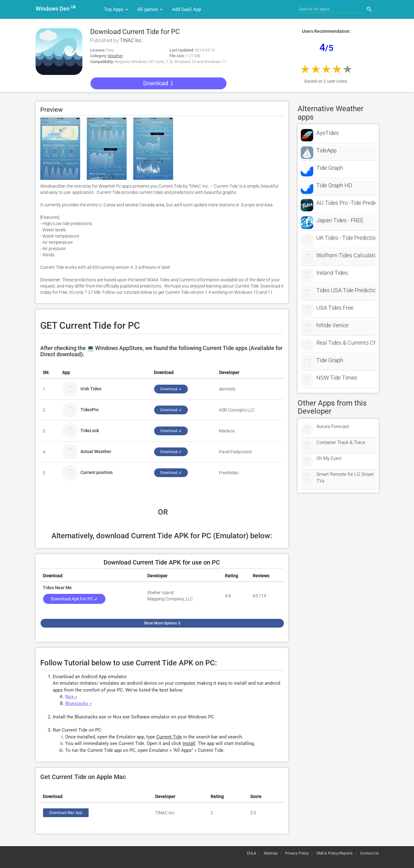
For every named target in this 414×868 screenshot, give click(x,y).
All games (150, 9)
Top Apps (116, 9)
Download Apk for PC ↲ (74, 599)
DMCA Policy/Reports (334, 853)
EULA (252, 853)
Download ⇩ (158, 83)
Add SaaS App (187, 9)
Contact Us (369, 853)
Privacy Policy (297, 853)
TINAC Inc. (131, 40)
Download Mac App (66, 813)
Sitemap (271, 853)
